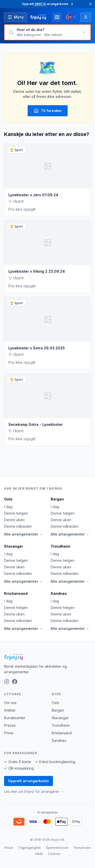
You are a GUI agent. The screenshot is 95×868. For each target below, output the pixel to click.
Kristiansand (16, 593)
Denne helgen (16, 513)
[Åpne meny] (16, 17)
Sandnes (59, 593)
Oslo (8, 499)
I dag (8, 507)
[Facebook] (15, 682)
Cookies (54, 854)
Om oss (10, 703)
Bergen (57, 499)
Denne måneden (18, 526)
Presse (10, 725)
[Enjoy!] (48, 657)
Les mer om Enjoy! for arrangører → (34, 791)
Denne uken (14, 520)
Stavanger (14, 546)
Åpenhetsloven (57, 848)
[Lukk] (90, 4)
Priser (9, 733)
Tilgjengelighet (29, 848)
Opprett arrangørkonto (29, 781)
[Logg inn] (86, 17)
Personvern (82, 848)
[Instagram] (7, 682)
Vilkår (39, 854)
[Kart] (57, 17)
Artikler (10, 710)
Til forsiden (48, 111)
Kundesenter (15, 718)
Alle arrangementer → (23, 534)
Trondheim (61, 546)
